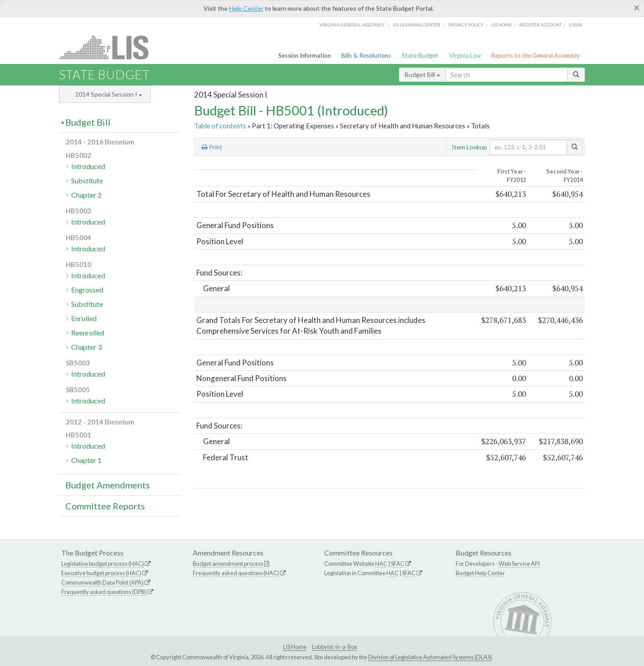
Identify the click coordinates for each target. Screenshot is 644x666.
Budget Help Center (480, 573)
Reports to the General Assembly (535, 55)
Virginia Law (465, 55)
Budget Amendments (108, 485)
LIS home (502, 25)
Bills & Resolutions (366, 55)
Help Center (246, 8)
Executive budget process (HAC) (101, 573)
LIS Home (295, 647)
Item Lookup (469, 147)
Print (212, 147)
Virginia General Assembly (352, 25)
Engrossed (87, 290)
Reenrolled (88, 333)
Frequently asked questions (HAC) (236, 573)
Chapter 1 (86, 460)
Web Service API (519, 564)
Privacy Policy (466, 25)
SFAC (398, 564)
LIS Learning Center (417, 25)
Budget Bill (422, 74)
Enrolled (84, 318)
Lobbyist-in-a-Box (335, 647)
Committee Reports (105, 506)
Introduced (88, 166)
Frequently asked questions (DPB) (104, 592)
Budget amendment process (228, 564)
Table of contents (220, 126)
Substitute (87, 180)
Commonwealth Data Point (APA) (102, 582)
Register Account (540, 25)
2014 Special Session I (109, 94)
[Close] (637, 8)
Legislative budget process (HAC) (103, 564)
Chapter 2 (86, 195)
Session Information (305, 55)
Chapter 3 (86, 347)
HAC (381, 564)
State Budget (420, 55)
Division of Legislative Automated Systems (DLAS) (430, 657)
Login (576, 25)
